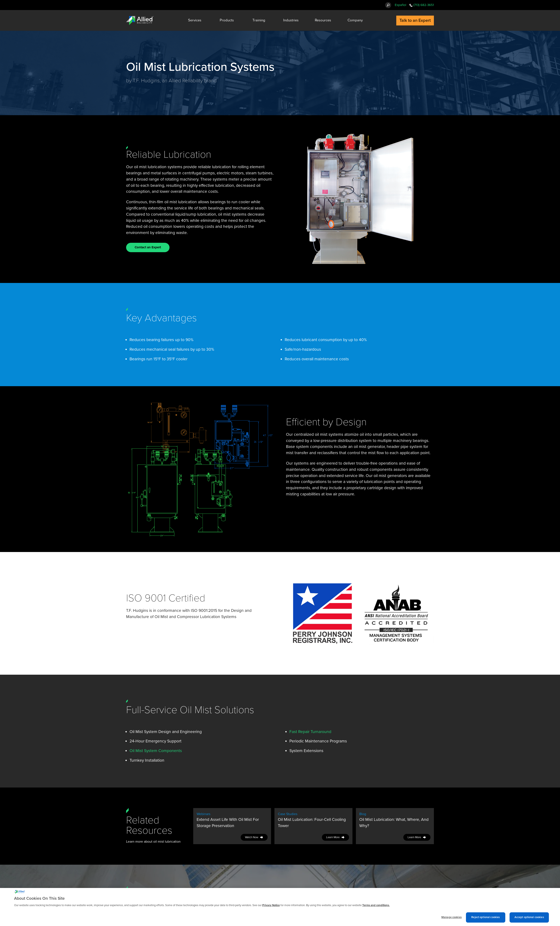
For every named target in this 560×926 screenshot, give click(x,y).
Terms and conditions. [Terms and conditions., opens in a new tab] (376, 907)
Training (259, 20)
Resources (323, 20)
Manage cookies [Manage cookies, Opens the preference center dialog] (452, 919)
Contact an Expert (148, 247)
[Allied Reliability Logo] (140, 21)
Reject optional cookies (486, 919)
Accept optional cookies (529, 919)
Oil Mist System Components (156, 751)
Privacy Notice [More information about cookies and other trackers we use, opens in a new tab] (271, 907)
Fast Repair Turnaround (310, 732)
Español (400, 5)
